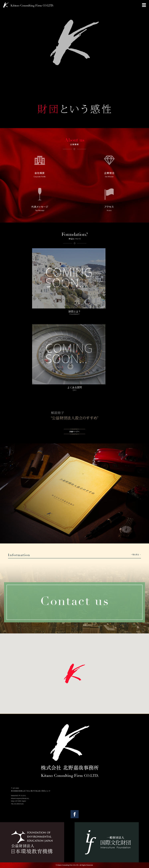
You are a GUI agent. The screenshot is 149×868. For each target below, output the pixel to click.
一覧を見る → (136, 555)
